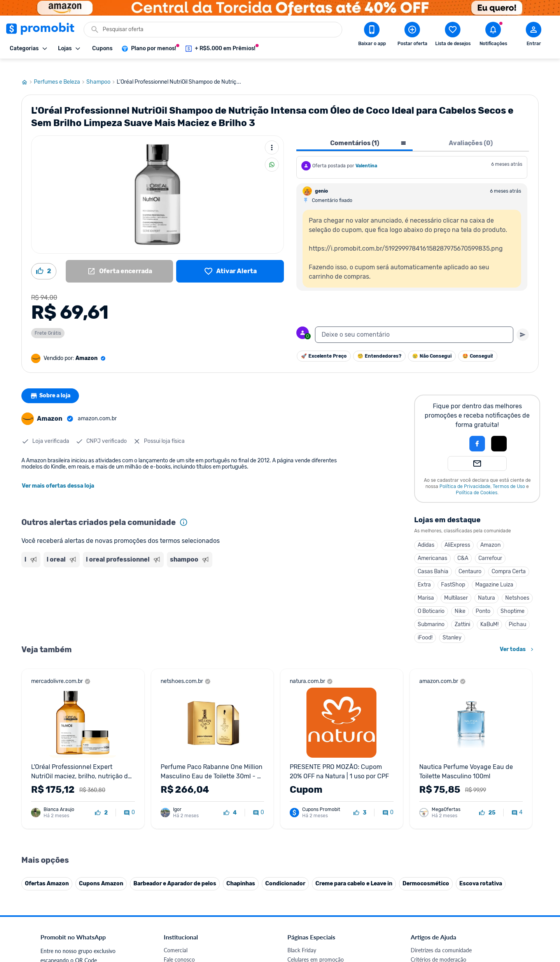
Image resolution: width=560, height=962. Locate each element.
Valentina (366, 155)
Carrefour (490, 547)
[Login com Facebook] (477, 433)
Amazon (490, 534)
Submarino (431, 614)
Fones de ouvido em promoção (325, 958)
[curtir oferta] (101, 802)
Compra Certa (509, 561)
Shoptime (513, 600)
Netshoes (517, 587)
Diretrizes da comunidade (441, 939)
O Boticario (431, 600)
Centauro (470, 561)
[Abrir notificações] (493, 35)
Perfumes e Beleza (60, 71)
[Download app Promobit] (372, 35)
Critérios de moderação (438, 949)
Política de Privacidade (465, 476)
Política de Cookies (477, 482)
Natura (486, 587)
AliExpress (457, 534)
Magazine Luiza (494, 574)
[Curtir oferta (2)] (44, 260)
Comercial (176, 939)
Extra (424, 574)
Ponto (483, 600)
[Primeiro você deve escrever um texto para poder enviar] (523, 324)
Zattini (462, 614)
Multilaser (456, 587)
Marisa (426, 587)
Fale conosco (179, 949)
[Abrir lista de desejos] (453, 35)
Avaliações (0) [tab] (471, 132)
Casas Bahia (433, 561)
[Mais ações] (272, 137)
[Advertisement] (171, 590)
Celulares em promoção (316, 949)
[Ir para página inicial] (28, 71)
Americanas (432, 547)
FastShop (453, 574)
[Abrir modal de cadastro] (534, 35)
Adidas (426, 534)
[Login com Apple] (499, 433)
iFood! (425, 627)
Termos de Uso (509, 476)
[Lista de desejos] (230, 260)
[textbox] (414, 324)
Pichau (517, 614)
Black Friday (302, 939)
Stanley (452, 627)
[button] (451, 433)
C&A (463, 547)
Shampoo (101, 71)
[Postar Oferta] (412, 35)
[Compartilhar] (272, 154)
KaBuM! (489, 614)
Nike (460, 600)
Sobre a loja (51, 385)
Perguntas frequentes (436, 958)
